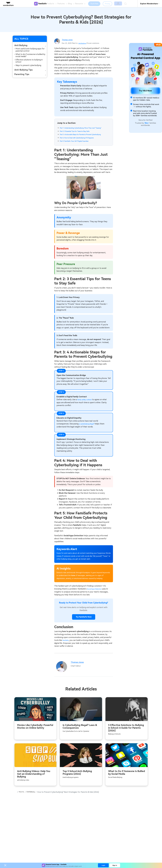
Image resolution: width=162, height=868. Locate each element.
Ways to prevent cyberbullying (28, 65)
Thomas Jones (69, 40)
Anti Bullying (83, 43)
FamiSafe (66, 647)
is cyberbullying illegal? (88, 430)
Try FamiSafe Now (84, 624)
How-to (23, 800)
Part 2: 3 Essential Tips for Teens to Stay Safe (79, 134)
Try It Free (101, 4)
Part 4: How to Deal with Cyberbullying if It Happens (82, 144)
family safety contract (87, 406)
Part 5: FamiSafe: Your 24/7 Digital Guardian (78, 148)
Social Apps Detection (96, 595)
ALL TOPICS (21, 39)
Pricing (114, 4)
